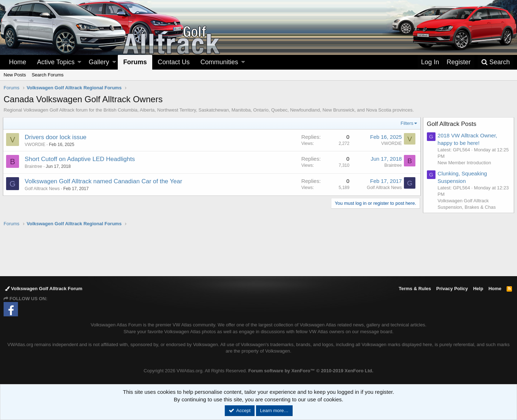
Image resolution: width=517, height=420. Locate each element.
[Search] (495, 62)
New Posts (15, 75)
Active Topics (56, 62)
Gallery (99, 62)
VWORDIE (36, 145)
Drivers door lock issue (56, 137)
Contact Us (174, 62)
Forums (135, 62)
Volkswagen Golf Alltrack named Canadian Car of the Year (104, 181)
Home (18, 62)
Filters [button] (406, 123)
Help (478, 289)
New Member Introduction (465, 163)
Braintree (34, 166)
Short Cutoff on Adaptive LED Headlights (81, 159)
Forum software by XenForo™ (311, 371)
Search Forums (48, 75)
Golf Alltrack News (43, 189)
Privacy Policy (452, 289)
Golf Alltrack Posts (452, 124)
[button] (79, 62)
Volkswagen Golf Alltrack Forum (44, 289)
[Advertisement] (258, 251)
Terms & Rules (415, 289)
